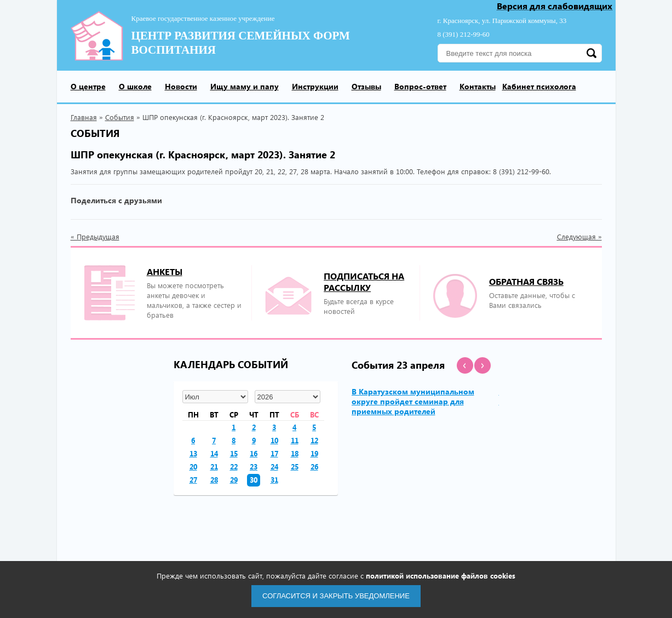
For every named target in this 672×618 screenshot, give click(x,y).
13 (193, 453)
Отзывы (366, 86)
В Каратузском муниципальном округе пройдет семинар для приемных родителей (413, 401)
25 (295, 467)
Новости (181, 86)
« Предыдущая (95, 237)
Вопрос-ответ (420, 86)
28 (214, 480)
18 (295, 453)
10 (274, 440)
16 (254, 453)
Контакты (478, 86)
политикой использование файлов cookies (441, 576)
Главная (84, 117)
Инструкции (315, 86)
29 (234, 480)
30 (254, 480)
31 (274, 480)
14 (214, 453)
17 (274, 453)
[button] (465, 365)
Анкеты (165, 271)
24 (274, 467)
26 (314, 467)
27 (193, 480)
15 (234, 453)
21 (214, 467)
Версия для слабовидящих (555, 6)
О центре (88, 86)
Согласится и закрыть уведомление (336, 596)
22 (234, 467)
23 (254, 467)
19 (314, 453)
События (120, 117)
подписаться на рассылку (364, 282)
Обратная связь (526, 281)
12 (314, 440)
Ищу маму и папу (245, 86)
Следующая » (579, 237)
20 (193, 467)
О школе (135, 86)
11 (295, 440)
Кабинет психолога (539, 86)
